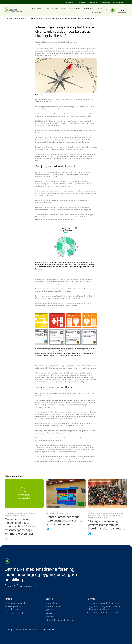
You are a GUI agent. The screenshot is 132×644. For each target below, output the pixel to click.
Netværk (50, 613)
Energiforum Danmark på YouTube (107, 613)
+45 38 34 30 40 (17, 613)
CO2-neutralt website (26, 586)
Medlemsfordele (53, 606)
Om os (10, 586)
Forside (8, 19)
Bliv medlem (52, 603)
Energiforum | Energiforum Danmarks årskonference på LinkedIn (107, 608)
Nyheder (50, 617)
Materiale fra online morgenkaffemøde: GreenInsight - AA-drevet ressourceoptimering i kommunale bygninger (21, 527)
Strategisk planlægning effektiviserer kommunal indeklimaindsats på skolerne (107, 525)
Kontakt (122, 10)
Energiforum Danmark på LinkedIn (107, 603)
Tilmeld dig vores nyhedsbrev (59, 620)
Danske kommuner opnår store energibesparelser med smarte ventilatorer (65, 521)
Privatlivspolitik (47, 630)
